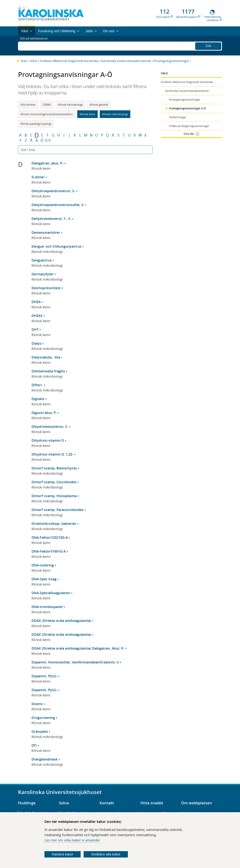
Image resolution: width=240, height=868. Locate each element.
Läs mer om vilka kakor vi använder (72, 840)
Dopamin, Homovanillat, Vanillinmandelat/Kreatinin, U (75, 662)
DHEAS (37, 316)
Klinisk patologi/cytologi (36, 124)
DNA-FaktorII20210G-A (50, 537)
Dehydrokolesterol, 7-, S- (51, 219)
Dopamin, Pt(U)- (44, 676)
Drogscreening (43, 718)
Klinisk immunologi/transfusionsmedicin (47, 114)
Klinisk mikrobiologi (115, 114)
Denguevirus (42, 260)
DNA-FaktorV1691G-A (49, 551)
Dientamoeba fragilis (48, 371)
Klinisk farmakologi (70, 105)
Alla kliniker (28, 105)
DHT (35, 329)
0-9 (48, 140)
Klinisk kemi (87, 114)
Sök (208, 45)
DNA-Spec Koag (44, 579)
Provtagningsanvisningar (171, 61)
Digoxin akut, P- (44, 413)
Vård (34, 61)
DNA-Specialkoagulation (51, 593)
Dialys (36, 343)
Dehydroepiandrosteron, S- (53, 191)
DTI (34, 745)
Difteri (37, 385)
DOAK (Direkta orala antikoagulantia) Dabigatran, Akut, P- (78, 648)
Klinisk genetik (99, 105)
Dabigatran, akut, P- (47, 163)
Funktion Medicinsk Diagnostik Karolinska (69, 61)
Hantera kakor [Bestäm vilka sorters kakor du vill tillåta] (63, 854)
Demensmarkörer (46, 232)
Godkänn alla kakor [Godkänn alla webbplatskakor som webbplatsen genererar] (106, 854)
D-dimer (38, 177)
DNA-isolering (43, 565)
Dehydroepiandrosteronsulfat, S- (58, 205)
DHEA (36, 302)
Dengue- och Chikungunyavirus (56, 246)
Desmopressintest (46, 288)
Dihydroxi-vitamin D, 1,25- (52, 454)
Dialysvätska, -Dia (46, 357)
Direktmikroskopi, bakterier (54, 524)
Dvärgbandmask (45, 759)
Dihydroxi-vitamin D (48, 440)
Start (24, 61)
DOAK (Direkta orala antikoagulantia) (61, 621)
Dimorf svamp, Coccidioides (54, 482)
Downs (37, 704)
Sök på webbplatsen (36, 46)
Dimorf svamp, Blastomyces (54, 468)
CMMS (47, 105)
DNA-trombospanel (47, 607)
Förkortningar (178, 117)
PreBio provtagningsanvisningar (189, 126)
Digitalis (38, 399)
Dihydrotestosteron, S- (50, 427)
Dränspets (40, 731)
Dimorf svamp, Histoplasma (54, 496)
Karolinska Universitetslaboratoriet (126, 61)
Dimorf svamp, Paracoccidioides (57, 510)
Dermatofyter (43, 274)
